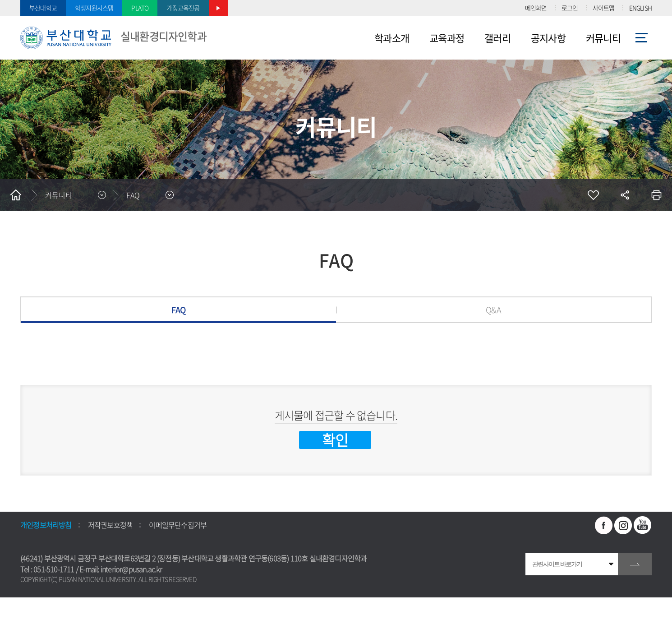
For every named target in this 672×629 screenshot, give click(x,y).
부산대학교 (43, 8)
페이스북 (604, 525)
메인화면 (536, 8)
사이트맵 (604, 8)
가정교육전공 (183, 8)
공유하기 (625, 195)
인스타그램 (623, 525)
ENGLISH (640, 8)
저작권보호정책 (110, 525)
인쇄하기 (656, 195)
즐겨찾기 (593, 195)
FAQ (179, 310)
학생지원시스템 (94, 8)
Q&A (493, 310)
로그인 (570, 8)
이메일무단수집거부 (178, 525)
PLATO (140, 8)
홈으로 (16, 195)
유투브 (643, 525)
